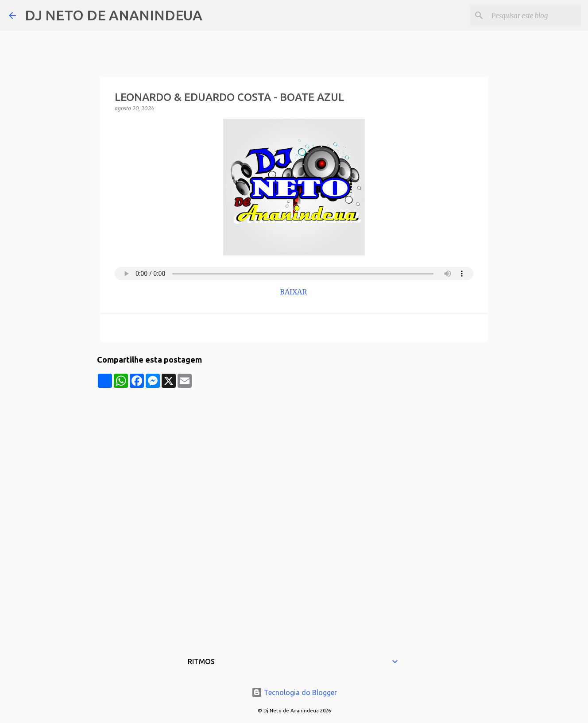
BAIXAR (294, 292)
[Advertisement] (294, 450)
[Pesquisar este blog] (534, 15)
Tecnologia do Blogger (294, 692)
